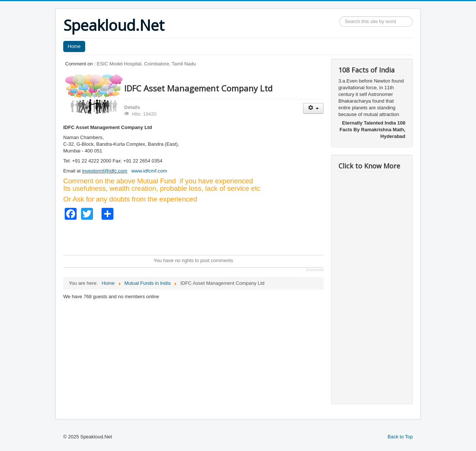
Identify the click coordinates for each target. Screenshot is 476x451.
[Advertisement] (199, 236)
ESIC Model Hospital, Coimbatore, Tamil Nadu (146, 64)
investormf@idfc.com (105, 171)
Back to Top (400, 437)
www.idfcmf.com (149, 171)
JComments (315, 270)
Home (74, 46)
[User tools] (313, 108)
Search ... (339, 17)
